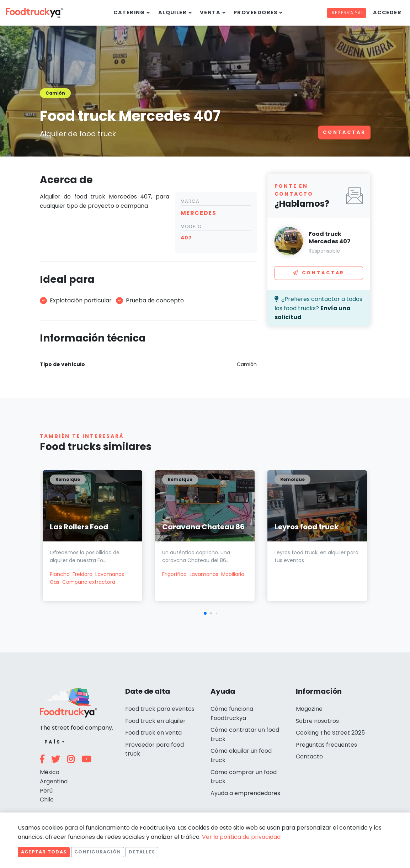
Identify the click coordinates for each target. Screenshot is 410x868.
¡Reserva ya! (347, 13)
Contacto (309, 756)
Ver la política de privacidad (241, 837)
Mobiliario (233, 574)
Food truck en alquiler (155, 721)
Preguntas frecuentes (326, 745)
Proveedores (256, 12)
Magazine (309, 709)
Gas (55, 582)
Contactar (344, 132)
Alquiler (173, 12)
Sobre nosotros (317, 721)
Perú (46, 791)
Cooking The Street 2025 (330, 733)
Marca (190, 201)
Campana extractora (89, 582)
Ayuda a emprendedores (245, 793)
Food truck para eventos (160, 709)
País (53, 742)
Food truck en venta (153, 733)
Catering (129, 12)
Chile (47, 800)
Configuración (98, 852)
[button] (205, 613)
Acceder (387, 12)
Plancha (60, 574)
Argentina (54, 781)
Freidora (82, 574)
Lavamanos (110, 574)
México (50, 772)
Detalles (142, 852)
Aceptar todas (44, 852)
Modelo (191, 226)
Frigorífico (174, 574)
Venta (210, 12)
